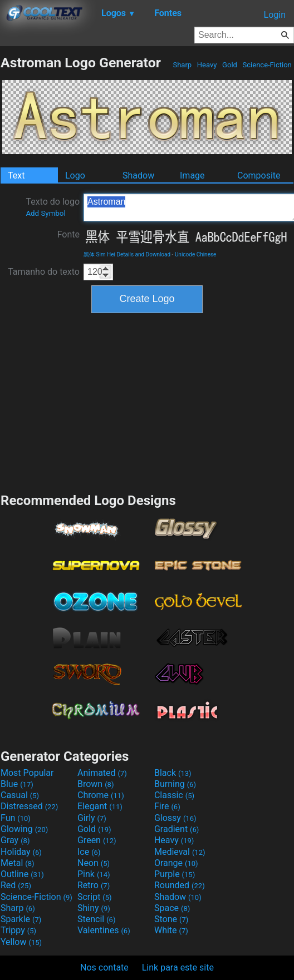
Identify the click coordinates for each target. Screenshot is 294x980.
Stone (171, 919)
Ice (89, 852)
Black (173, 773)
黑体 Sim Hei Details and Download (127, 254)
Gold (230, 65)
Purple (175, 874)
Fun (16, 818)
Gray (15, 840)
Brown (95, 784)
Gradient (177, 829)
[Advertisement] (147, 402)
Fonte (68, 234)
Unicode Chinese (196, 254)
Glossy (175, 818)
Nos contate (104, 967)
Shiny (94, 908)
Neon (94, 863)
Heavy (207, 65)
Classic (174, 795)
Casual (20, 795)
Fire (167, 806)
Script (95, 897)
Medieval (180, 852)
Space (172, 908)
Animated (102, 773)
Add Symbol (45, 213)
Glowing (24, 829)
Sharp (182, 65)
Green (97, 840)
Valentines (104, 930)
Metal (18, 863)
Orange (176, 863)
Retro (94, 885)
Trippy (18, 930)
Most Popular (27, 773)
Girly (92, 818)
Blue (17, 784)
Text (16, 175)
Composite (259, 175)
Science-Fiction (267, 65)
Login (275, 15)
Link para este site (178, 967)
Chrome (101, 795)
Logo (75, 175)
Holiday (21, 852)
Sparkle (21, 919)
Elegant (100, 806)
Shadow (138, 175)
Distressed (29, 806)
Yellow (21, 942)
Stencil (96, 919)
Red (16, 885)
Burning (175, 784)
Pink (94, 874)
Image (192, 175)
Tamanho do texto (44, 272)
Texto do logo (53, 207)
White (171, 930)
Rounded (180, 885)
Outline (22, 874)
